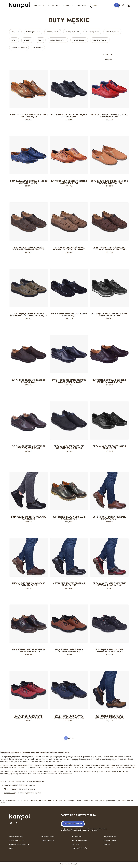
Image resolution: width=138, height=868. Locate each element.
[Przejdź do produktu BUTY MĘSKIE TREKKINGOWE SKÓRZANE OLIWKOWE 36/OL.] (109, 691)
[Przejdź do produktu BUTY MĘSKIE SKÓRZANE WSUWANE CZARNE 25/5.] (29, 492)
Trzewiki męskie (10, 787)
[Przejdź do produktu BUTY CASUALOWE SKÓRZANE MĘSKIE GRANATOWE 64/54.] (29, 155)
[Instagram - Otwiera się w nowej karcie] (16, 825)
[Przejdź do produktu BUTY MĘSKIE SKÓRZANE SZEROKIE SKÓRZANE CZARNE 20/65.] (109, 355)
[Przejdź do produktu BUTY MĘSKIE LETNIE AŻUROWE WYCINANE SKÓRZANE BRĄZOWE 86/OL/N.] (109, 222)
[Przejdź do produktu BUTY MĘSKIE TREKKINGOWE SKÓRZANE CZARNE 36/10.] (109, 625)
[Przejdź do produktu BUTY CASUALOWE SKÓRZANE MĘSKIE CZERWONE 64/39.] (109, 89)
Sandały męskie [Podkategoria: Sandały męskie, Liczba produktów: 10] (92, 32)
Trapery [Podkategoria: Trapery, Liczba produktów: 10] (15, 32)
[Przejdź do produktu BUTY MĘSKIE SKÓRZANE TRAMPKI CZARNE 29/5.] (109, 421)
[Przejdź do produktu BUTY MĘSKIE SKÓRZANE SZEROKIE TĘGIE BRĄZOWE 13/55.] (29, 421)
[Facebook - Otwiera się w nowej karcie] (11, 825)
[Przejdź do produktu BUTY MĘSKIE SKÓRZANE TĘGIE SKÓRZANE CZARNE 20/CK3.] (69, 421)
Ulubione (107, 846)
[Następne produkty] (73, 740)
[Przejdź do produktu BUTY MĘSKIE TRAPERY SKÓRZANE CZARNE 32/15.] (69, 559)
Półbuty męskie (10, 790)
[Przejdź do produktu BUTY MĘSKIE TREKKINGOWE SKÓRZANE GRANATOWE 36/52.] (69, 691)
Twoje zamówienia (110, 838)
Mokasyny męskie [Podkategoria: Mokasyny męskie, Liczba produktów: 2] (33, 32)
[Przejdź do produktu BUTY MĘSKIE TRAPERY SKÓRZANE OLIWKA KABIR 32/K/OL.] (29, 625)
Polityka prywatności (79, 850)
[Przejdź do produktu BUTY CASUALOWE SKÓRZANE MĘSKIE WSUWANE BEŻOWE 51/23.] (109, 155)
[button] (117, 5)
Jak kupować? (77, 838)
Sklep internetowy (68, 865)
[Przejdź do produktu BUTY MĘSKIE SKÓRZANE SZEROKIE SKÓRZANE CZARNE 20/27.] (69, 355)
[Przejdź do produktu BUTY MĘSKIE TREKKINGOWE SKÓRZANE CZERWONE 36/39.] (29, 691)
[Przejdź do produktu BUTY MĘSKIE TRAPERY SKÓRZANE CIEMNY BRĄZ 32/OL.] (29, 559)
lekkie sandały (49, 767)
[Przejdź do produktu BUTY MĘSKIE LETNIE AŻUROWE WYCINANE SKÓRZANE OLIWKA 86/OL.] (29, 288)
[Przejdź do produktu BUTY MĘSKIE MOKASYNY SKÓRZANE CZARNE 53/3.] (69, 288)
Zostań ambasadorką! (17, 842)
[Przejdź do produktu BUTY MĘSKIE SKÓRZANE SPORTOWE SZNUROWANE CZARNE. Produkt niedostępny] (109, 288)
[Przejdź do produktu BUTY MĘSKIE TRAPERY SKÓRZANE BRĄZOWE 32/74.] (109, 492)
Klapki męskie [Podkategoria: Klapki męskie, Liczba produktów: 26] (53, 32)
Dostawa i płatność (48, 838)
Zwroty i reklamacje (47, 842)
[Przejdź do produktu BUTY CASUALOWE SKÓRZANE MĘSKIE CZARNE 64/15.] (69, 89)
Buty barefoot (9, 794)
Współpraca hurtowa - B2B (19, 846)
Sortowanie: (108, 54)
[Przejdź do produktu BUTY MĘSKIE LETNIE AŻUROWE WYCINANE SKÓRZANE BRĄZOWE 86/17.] (29, 222)
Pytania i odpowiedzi (79, 842)
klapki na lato (62, 767)
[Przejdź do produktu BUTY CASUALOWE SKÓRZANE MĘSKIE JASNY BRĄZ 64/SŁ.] (69, 155)
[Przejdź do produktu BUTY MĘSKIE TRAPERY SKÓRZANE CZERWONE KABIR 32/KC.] (109, 559)
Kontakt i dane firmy (16, 838)
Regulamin (76, 846)
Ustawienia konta (110, 842)
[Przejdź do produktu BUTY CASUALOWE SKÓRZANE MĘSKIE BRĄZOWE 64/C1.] (29, 89)
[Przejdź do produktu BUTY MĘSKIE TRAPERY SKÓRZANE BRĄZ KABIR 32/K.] (69, 492)
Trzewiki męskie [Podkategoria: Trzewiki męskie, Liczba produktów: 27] (112, 32)
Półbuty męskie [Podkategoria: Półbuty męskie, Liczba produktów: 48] (72, 32)
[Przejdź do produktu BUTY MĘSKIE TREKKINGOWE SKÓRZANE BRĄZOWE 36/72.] (69, 625)
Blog (11, 850)
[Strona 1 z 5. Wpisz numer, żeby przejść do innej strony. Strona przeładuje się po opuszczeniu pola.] (66, 740)
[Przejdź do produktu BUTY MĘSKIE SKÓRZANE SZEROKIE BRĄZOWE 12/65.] (29, 355)
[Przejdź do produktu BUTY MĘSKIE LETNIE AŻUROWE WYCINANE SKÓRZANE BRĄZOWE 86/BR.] (69, 222)
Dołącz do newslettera (73, 825)
